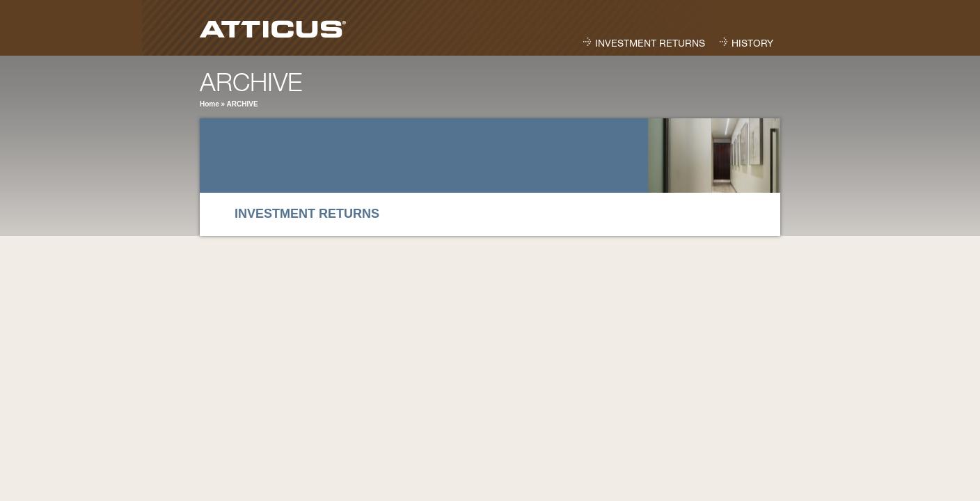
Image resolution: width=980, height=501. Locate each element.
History (752, 44)
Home (210, 104)
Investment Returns (650, 44)
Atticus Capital (281, 27)
